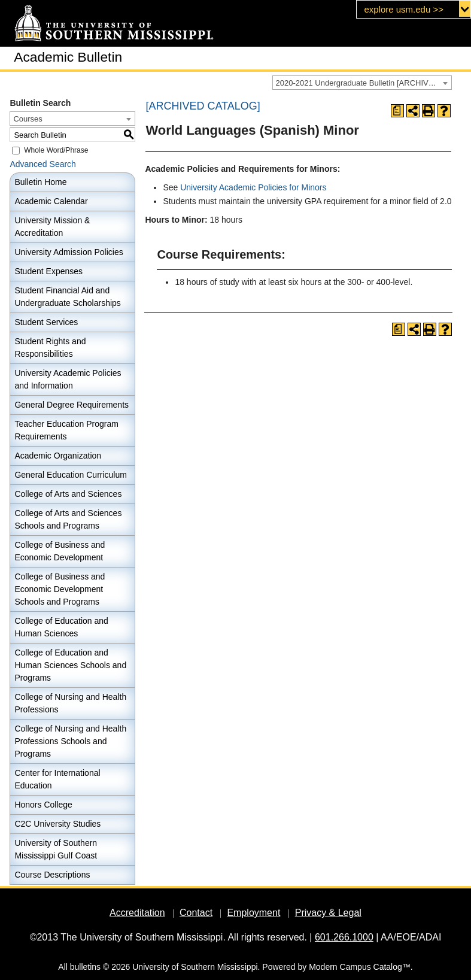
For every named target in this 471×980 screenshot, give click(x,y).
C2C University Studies (57, 824)
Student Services (46, 322)
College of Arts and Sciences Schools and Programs (68, 519)
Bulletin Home (40, 182)
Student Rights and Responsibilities (50, 348)
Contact (196, 913)
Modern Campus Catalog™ (360, 967)
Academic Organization (58, 456)
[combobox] (362, 83)
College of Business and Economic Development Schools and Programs (60, 589)
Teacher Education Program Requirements (66, 430)
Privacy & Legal (328, 913)
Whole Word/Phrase (56, 150)
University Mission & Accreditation (52, 227)
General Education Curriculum (71, 475)
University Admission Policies (69, 252)
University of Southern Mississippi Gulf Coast (56, 849)
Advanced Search (43, 164)
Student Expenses (48, 271)
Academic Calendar (51, 201)
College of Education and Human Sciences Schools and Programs (70, 665)
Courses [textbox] (28, 119)
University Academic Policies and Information (68, 379)
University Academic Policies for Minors (253, 187)
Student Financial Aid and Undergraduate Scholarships (67, 297)
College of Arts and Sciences (68, 494)
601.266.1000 (344, 937)
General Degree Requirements (72, 405)
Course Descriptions (52, 875)
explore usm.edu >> (404, 9)
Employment (253, 913)
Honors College (43, 805)
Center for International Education (57, 779)
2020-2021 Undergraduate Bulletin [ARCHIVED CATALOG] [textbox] (364, 83)
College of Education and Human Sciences (61, 627)
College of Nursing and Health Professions (70, 703)
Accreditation (137, 913)
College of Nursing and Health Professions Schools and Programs (70, 741)
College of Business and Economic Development (60, 551)
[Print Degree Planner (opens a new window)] (397, 111)
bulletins (85, 967)
